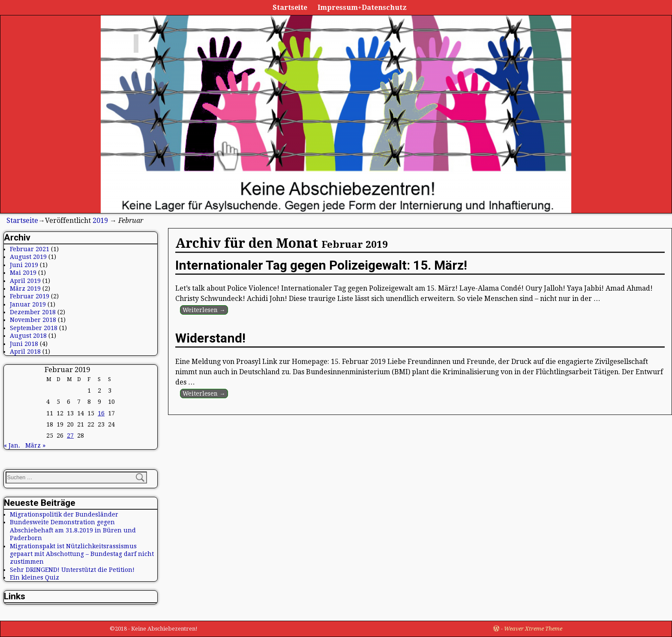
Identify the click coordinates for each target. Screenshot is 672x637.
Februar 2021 (30, 249)
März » (35, 445)
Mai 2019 (23, 273)
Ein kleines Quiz (34, 577)
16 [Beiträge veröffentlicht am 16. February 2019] (101, 413)
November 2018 (33, 320)
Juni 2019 (24, 265)
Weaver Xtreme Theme (533, 629)
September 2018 (34, 328)
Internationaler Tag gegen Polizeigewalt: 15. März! (321, 265)
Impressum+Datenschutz (362, 8)
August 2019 (28, 257)
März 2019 (25, 288)
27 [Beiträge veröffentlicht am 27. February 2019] (70, 436)
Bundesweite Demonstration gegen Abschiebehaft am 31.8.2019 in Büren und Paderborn (73, 530)
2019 (100, 221)
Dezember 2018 (33, 312)
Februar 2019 (30, 296)
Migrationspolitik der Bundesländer (64, 514)
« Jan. (12, 445)
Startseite (290, 8)
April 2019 (25, 281)
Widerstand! (210, 338)
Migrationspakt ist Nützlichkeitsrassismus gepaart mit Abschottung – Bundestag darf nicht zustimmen (82, 554)
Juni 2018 (24, 344)
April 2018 (25, 352)
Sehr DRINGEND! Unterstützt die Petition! (72, 570)
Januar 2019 (28, 304)
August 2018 (28, 336)
